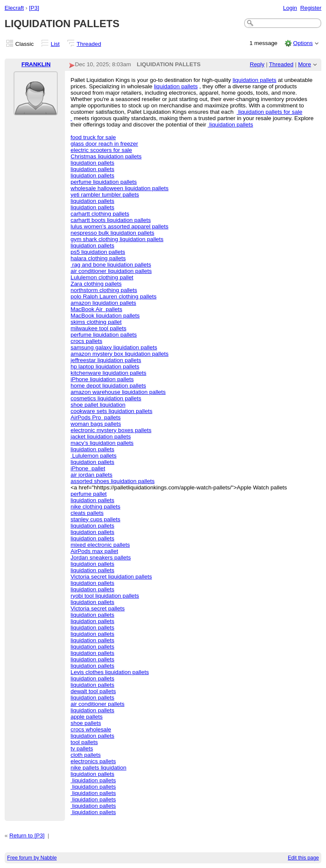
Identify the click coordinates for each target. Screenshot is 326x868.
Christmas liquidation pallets (106, 156)
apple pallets (86, 717)
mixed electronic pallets (100, 545)
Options (303, 43)
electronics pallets (93, 761)
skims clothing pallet (96, 322)
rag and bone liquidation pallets (111, 265)
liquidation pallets (254, 80)
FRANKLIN (36, 64)
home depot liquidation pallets (108, 386)
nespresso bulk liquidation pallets (112, 233)
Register (311, 8)
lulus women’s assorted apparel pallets (119, 226)
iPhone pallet (88, 468)
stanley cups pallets (95, 519)
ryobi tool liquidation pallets (105, 596)
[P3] (34, 8)
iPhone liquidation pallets (102, 379)
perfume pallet (89, 494)
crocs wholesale (91, 729)
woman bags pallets (96, 424)
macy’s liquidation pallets (102, 443)
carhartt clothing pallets (100, 214)
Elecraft (14, 8)
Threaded (89, 44)
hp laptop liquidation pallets (105, 367)
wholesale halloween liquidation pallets (119, 188)
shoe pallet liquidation (98, 405)
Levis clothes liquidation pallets (110, 672)
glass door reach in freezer (104, 144)
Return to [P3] (27, 836)
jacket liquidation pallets (101, 437)
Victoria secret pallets (97, 608)
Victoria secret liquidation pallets (111, 577)
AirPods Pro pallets (96, 417)
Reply (257, 64)
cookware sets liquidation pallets (111, 411)
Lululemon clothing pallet (102, 277)
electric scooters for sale (101, 150)
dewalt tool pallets (93, 691)
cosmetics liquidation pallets (106, 398)
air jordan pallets (91, 475)
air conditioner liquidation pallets (111, 271)
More (305, 64)
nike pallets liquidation (98, 768)
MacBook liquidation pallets (105, 316)
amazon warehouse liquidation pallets (118, 392)
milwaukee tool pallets (98, 328)
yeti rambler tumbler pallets (105, 195)
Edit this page (303, 858)
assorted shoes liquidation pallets (112, 481)
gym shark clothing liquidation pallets (117, 239)
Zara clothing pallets (96, 284)
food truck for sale (93, 137)
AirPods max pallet (94, 551)
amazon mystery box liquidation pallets (119, 354)
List (55, 44)
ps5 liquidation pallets (98, 252)
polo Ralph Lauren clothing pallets (113, 296)
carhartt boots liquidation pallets (111, 220)
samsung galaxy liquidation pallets (114, 347)
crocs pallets (86, 341)
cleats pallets (87, 513)
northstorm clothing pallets (104, 290)
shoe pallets (86, 723)
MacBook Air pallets (96, 309)
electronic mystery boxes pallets (111, 430)
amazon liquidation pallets (103, 303)
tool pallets (84, 742)
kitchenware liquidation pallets (108, 373)
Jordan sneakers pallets (101, 558)
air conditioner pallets (97, 704)
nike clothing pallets (95, 507)
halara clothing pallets (98, 258)
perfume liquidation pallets (104, 182)
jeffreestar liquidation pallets (106, 360)
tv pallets (82, 749)
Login (290, 8)
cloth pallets (86, 755)
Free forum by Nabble (32, 858)
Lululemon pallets (93, 456)
